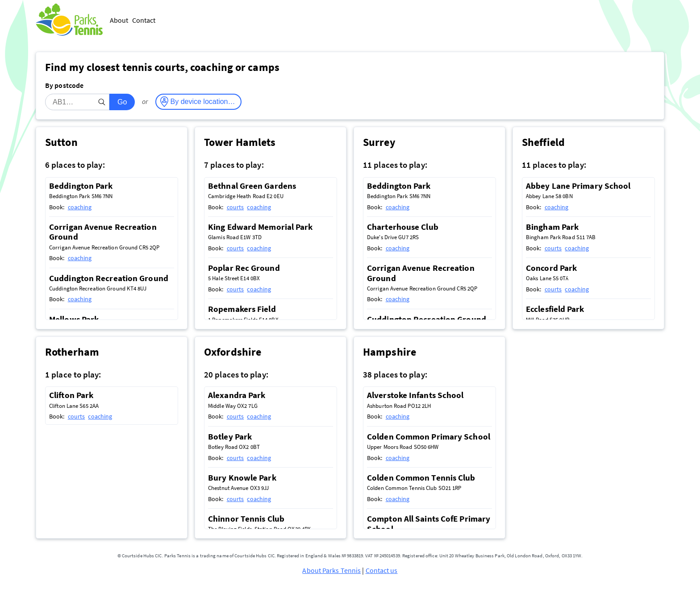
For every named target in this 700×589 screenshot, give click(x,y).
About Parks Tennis (331, 570)
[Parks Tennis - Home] (69, 21)
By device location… (203, 102)
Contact (144, 20)
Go (122, 102)
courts (235, 207)
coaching (80, 207)
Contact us (382, 570)
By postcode (64, 85)
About (119, 20)
